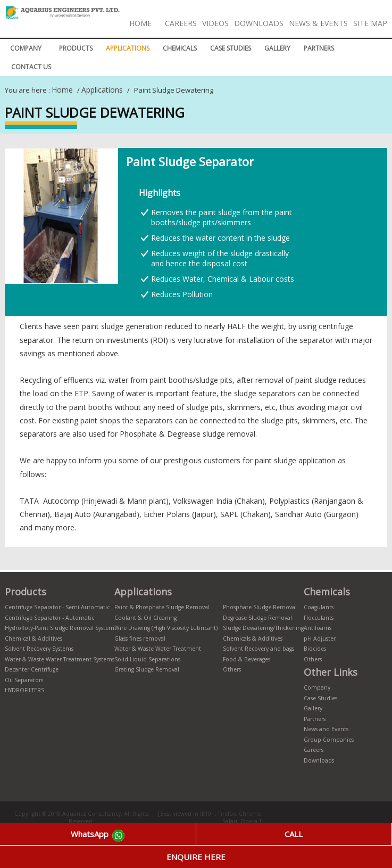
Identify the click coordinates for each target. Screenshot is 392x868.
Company (26, 48)
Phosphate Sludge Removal (260, 607)
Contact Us (31, 67)
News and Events (326, 729)
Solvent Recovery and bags (258, 649)
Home (140, 23)
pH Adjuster (320, 638)
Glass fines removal (140, 638)
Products (76, 48)
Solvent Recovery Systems (39, 649)
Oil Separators (24, 680)
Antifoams (318, 628)
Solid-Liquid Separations (147, 659)
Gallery (277, 48)
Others (232, 669)
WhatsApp (98, 836)
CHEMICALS (180, 48)
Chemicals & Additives (253, 638)
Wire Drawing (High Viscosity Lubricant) (166, 628)
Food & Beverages (247, 659)
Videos (215, 23)
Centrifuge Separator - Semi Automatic (57, 607)
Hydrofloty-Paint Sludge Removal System (60, 628)
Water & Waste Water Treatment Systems (60, 659)
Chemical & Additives (34, 638)
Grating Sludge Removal (147, 669)
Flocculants (319, 618)
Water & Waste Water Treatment (158, 649)
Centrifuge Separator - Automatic (49, 618)
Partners (319, 48)
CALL (294, 834)
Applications (128, 48)
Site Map (370, 23)
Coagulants (319, 607)
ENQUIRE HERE (196, 857)
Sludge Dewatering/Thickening (263, 628)
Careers (181, 23)
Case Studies (231, 48)
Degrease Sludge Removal (257, 618)
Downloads (259, 23)
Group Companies (329, 740)
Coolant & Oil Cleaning (145, 618)
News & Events (318, 23)
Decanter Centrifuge (32, 669)
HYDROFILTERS (24, 690)
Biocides (315, 649)
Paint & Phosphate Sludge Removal (162, 607)
